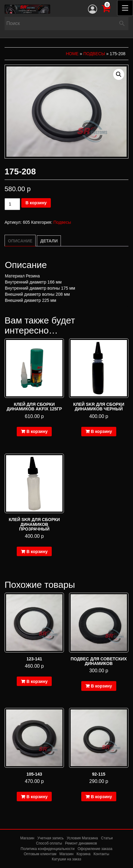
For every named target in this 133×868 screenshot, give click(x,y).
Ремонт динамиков (81, 843)
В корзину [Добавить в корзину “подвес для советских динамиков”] (102, 686)
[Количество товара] (12, 204)
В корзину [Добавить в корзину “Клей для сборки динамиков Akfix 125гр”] (37, 431)
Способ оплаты (49, 843)
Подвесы (94, 54)
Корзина (83, 854)
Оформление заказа (95, 849)
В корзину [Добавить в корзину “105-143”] (37, 797)
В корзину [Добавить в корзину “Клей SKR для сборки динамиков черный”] (102, 431)
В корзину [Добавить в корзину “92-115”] (102, 797)
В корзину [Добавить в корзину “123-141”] (37, 681)
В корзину (36, 203)
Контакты (101, 854)
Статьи (107, 838)
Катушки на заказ (66, 859)
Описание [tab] (20, 241)
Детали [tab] (49, 241)
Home (72, 54)
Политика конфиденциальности (48, 849)
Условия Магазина (82, 838)
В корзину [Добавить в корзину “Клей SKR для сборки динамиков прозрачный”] (37, 552)
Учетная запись (51, 838)
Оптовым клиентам (40, 854)
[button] (119, 74)
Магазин (27, 838)
